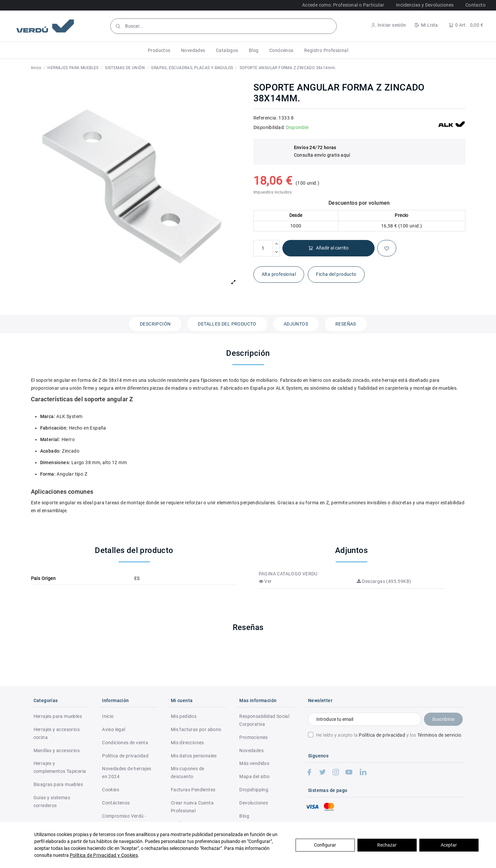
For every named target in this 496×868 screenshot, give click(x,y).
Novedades (251, 750)
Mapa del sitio (254, 776)
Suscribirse (443, 719)
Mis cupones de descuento (188, 773)
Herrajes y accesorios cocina (57, 733)
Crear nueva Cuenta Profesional (192, 807)
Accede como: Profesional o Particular (343, 5)
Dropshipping (254, 790)
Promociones (253, 737)
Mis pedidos (184, 716)
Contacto (475, 5)
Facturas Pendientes (193, 790)
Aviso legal (114, 729)
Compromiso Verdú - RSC (124, 820)
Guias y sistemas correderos (52, 802)
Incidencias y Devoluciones (425, 5)
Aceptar (449, 845)
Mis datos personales (194, 756)
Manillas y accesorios (57, 750)
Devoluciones (254, 803)
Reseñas (346, 324)
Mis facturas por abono (196, 729)
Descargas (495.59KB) (384, 581)
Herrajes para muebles (58, 716)
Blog (244, 816)
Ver (265, 581)
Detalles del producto (227, 324)
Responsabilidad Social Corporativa (264, 720)
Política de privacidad (382, 735)
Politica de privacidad (125, 756)
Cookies (111, 790)
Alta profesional (279, 274)
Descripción (155, 324)
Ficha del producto (336, 274)
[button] (159, 50)
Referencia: (265, 118)
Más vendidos (254, 763)
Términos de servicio (439, 735)
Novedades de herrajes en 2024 (127, 773)
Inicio (108, 716)
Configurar (325, 845)
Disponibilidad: (269, 127)
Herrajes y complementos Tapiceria (60, 767)
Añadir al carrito (328, 248)
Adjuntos (296, 324)
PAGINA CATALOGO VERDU (288, 574)
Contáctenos (116, 803)
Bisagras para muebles (58, 784)
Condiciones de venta (125, 743)
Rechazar (387, 845)
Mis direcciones (187, 743)
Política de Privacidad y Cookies (104, 855)
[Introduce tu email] (365, 719)
